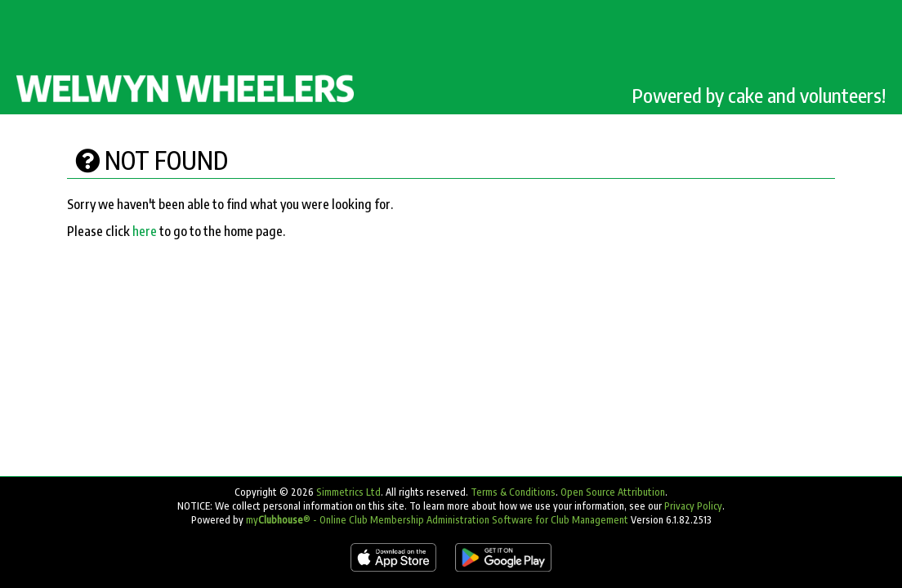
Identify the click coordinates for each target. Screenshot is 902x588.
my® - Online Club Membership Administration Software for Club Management (437, 520)
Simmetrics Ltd (348, 492)
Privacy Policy (693, 506)
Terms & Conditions (513, 492)
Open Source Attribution (613, 492)
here (145, 231)
